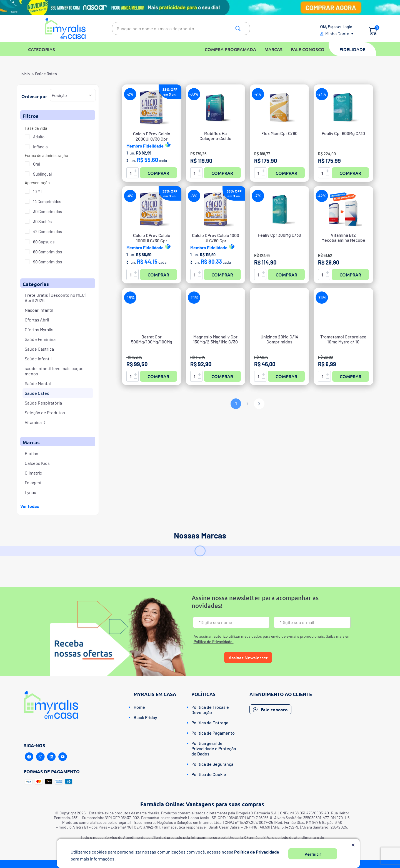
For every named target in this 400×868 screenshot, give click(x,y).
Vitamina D (35, 422)
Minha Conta (337, 33)
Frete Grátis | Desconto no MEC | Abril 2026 (56, 298)
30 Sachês (42, 221)
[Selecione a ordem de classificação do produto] (73, 95)
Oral (36, 164)
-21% (322, 94)
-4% (130, 196)
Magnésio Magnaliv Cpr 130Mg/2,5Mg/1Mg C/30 (215, 339)
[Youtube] (62, 757)
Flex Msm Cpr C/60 (279, 133)
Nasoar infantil (39, 310)
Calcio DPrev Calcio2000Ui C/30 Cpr (152, 136)
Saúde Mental (38, 383)
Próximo (259, 404)
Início (25, 74)
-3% (194, 196)
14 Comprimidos (47, 201)
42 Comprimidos (47, 231)
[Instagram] (40, 757)
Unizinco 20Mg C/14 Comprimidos (279, 339)
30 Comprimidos (47, 211)
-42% (322, 196)
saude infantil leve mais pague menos (54, 371)
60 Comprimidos (47, 252)
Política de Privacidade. (214, 642)
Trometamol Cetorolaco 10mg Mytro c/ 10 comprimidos (343, 342)
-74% (322, 297)
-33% (194, 94)
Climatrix (33, 473)
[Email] (312, 622)
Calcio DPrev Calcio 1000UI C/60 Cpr (216, 238)
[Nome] (231, 622)
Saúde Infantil (38, 359)
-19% (130, 297)
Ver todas (30, 506)
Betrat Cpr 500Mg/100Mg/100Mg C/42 (152, 342)
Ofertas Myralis (39, 329)
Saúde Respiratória (43, 403)
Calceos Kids (37, 463)
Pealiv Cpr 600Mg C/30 (343, 133)
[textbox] (181, 28)
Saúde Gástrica (39, 349)
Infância (40, 147)
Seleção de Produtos (45, 412)
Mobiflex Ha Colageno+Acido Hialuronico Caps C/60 (215, 138)
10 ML (38, 191)
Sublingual (42, 174)
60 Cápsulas (43, 242)
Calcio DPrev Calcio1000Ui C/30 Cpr (152, 238)
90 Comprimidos (47, 262)
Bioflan (32, 453)
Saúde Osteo (37, 393)
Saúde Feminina (40, 339)
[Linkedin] (51, 757)
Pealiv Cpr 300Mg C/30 (279, 235)
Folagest (33, 482)
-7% (258, 94)
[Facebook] (29, 757)
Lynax (30, 492)
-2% (130, 94)
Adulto (38, 137)
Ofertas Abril (37, 320)
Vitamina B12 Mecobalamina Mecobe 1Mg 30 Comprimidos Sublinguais (343, 240)
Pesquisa (238, 28)
